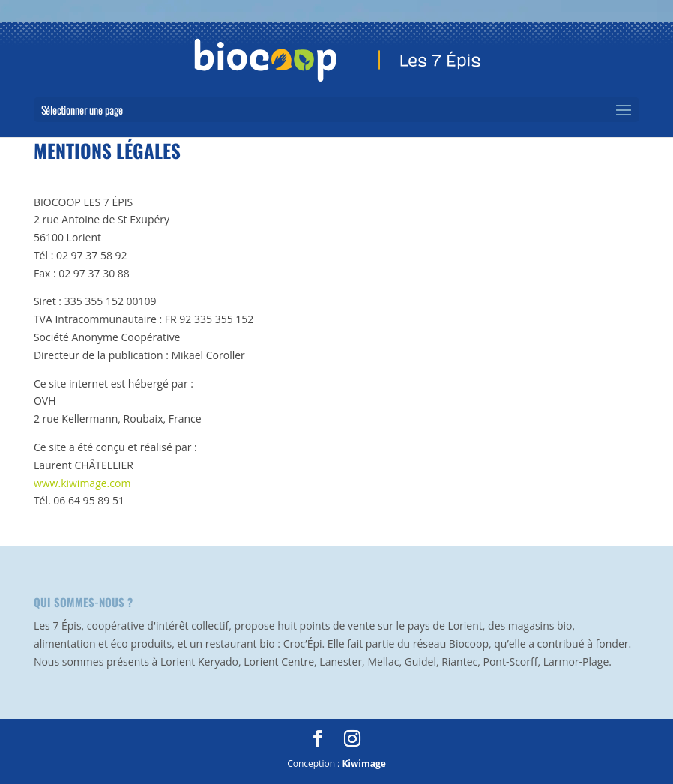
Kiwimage (363, 763)
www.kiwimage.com (82, 483)
